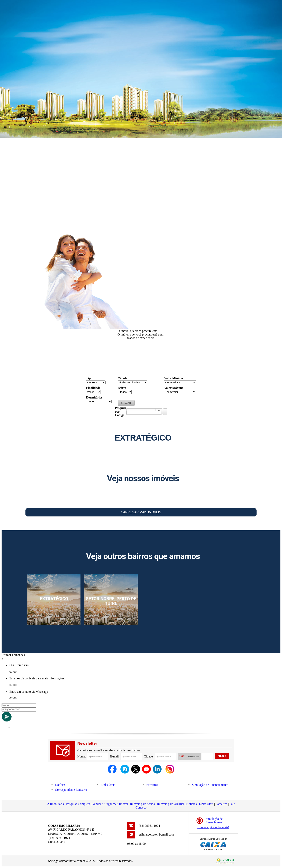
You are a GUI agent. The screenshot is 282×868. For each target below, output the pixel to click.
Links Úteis (108, 785)
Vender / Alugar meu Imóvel (110, 804)
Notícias (60, 785)
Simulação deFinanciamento (215, 821)
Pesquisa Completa (78, 804)
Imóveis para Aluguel (171, 804)
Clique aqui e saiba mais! (213, 827)
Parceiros (152, 785)
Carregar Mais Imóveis (141, 512)
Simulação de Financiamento (210, 785)
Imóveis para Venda (142, 804)
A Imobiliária (56, 804)
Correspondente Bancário (71, 790)
